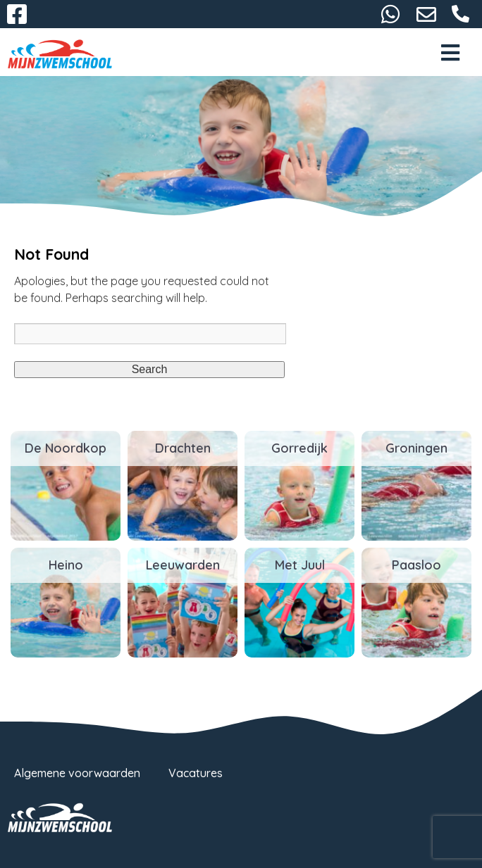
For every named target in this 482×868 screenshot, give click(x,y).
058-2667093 (461, 14)
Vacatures (196, 773)
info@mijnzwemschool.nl (426, 14)
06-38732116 (390, 14)
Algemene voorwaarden (77, 773)
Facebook (17, 14)
